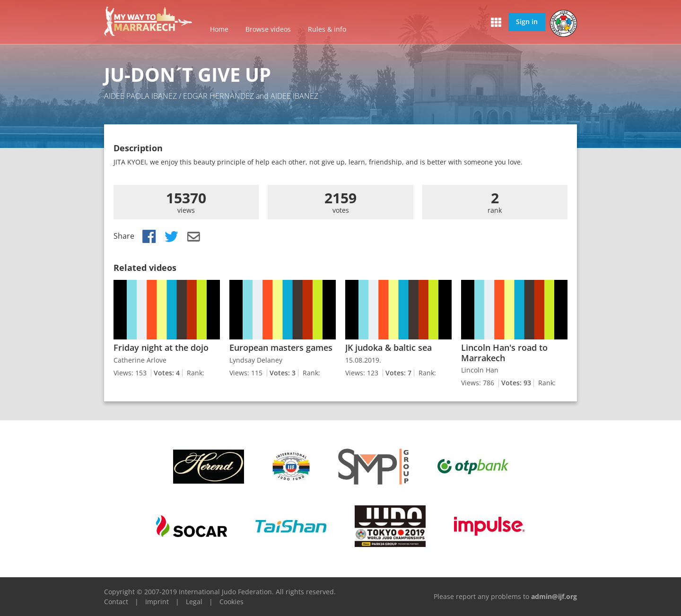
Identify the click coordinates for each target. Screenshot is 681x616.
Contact (116, 602)
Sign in (527, 22)
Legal (194, 602)
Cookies (231, 602)
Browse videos (268, 29)
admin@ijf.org (554, 596)
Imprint (157, 602)
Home (219, 29)
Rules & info (327, 29)
